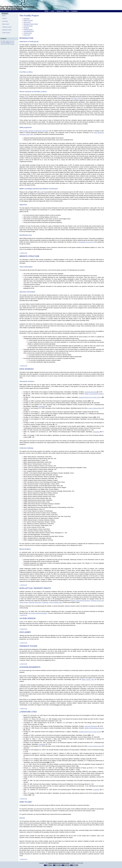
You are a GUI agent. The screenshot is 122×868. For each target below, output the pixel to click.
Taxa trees (5, 21)
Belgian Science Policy (88, 680)
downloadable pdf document (86, 242)
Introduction (27, 19)
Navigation (5, 14)
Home (46, 11)
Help (67, 11)
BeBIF (42, 192)
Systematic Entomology (35, 602)
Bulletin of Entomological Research (81, 601)
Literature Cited (28, 33)
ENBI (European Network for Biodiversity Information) (34, 131)
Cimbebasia (45, 602)
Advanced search (7, 27)
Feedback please (28, 29)
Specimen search (7, 30)
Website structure (28, 20)
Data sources (27, 22)
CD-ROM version (28, 26)
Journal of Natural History (56, 602)
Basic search (6, 24)
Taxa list (4, 18)
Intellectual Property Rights (31, 24)
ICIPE (26, 97)
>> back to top (23, 253)
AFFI (59, 97)
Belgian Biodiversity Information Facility (59, 863)
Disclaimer (26, 28)
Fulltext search (6, 33)
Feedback (74, 11)
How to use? (27, 35)
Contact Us (60, 11)
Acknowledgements (29, 31)
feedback (8, 43)
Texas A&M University (77, 99)
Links (52, 11)
